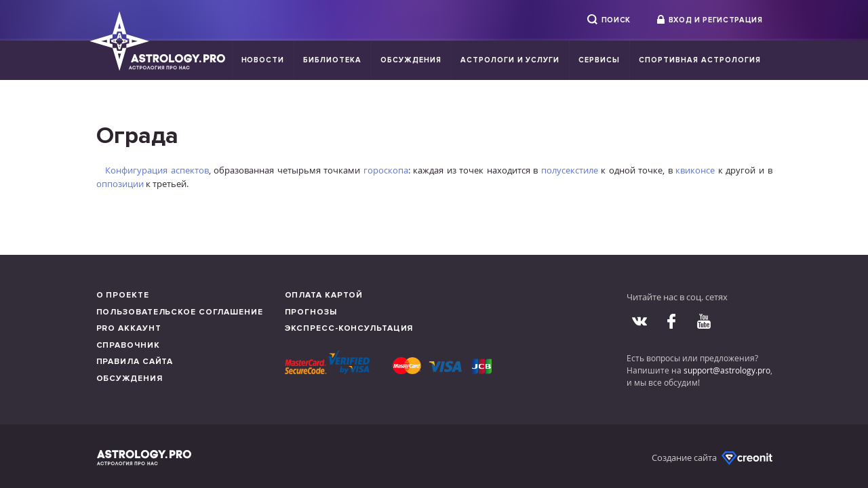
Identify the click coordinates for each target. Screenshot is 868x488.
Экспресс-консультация (349, 328)
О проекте (123, 295)
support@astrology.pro (727, 370)
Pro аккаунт (129, 328)
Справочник (128, 345)
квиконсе (695, 170)
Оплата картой (324, 295)
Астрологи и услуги (510, 60)
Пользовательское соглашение (180, 312)
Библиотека (332, 60)
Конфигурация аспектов (157, 170)
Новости (263, 60)
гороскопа (386, 170)
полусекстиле (570, 170)
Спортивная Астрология (699, 60)
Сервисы (599, 60)
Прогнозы (311, 312)
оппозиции (120, 184)
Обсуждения (411, 60)
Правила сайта (135, 362)
